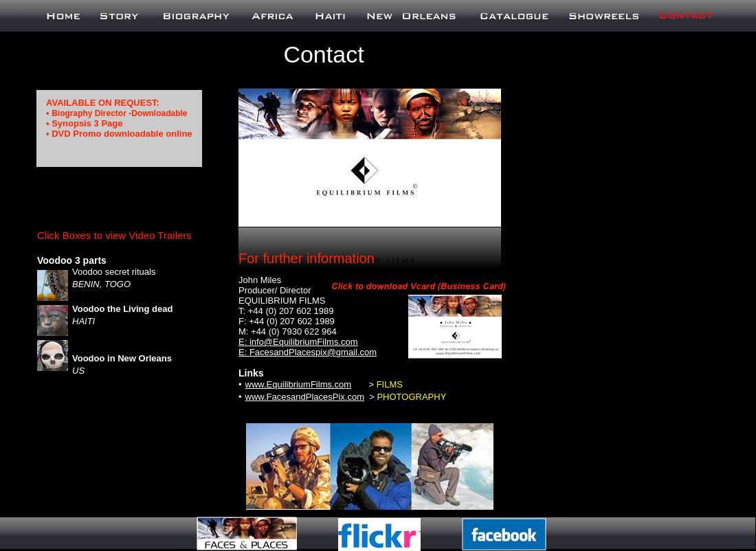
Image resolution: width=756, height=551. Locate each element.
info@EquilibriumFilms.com (304, 342)
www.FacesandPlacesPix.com (305, 397)
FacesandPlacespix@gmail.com (313, 352)
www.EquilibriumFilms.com (299, 384)
